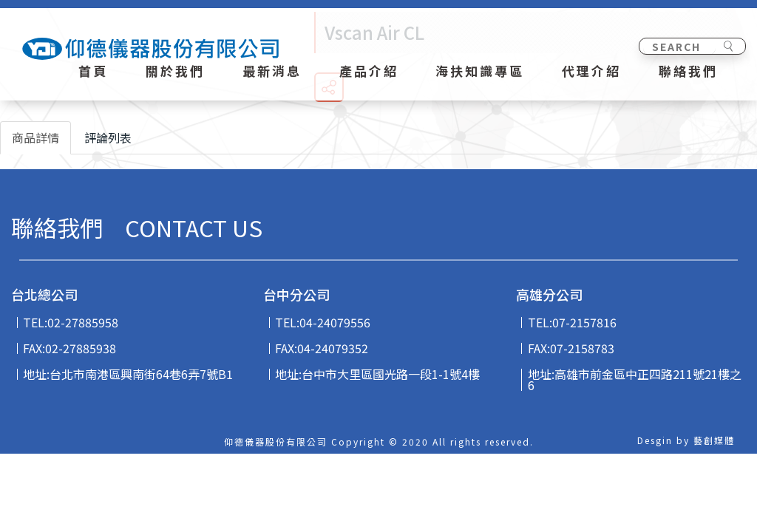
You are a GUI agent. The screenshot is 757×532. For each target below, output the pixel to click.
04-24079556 (335, 322)
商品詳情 (35, 137)
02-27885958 (83, 322)
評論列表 (108, 137)
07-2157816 (584, 322)
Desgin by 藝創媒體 (686, 440)
